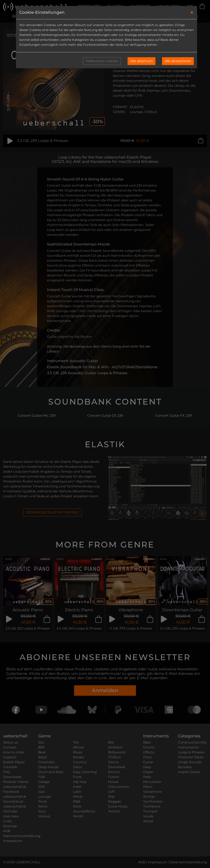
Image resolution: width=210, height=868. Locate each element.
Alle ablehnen (142, 61)
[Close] (192, 13)
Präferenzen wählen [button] (102, 61)
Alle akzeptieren (178, 61)
